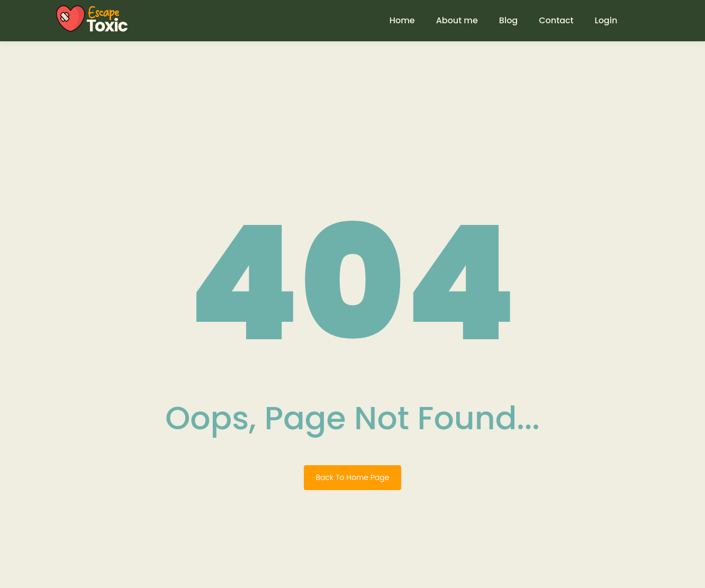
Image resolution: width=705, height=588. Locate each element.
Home (402, 20)
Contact (556, 20)
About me (457, 20)
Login (606, 20)
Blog (508, 20)
